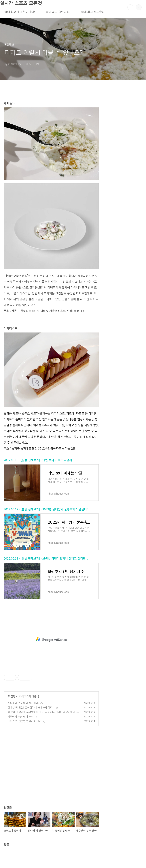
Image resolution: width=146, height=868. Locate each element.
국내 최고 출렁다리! (58, 12)
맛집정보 (13, 696)
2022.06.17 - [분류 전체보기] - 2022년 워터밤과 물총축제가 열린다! (46, 509)
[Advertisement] (51, 639)
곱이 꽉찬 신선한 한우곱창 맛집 (24, 721)
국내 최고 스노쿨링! (93, 12)
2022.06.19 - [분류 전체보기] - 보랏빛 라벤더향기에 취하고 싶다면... (46, 558)
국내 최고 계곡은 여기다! (20, 12)
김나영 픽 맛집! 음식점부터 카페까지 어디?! (31, 707)
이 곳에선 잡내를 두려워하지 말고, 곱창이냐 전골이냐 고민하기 (41, 712)
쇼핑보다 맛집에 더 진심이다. (23, 703)
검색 (130, 7)
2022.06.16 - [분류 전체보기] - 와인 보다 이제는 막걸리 (38, 460)
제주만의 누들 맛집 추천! (21, 717)
